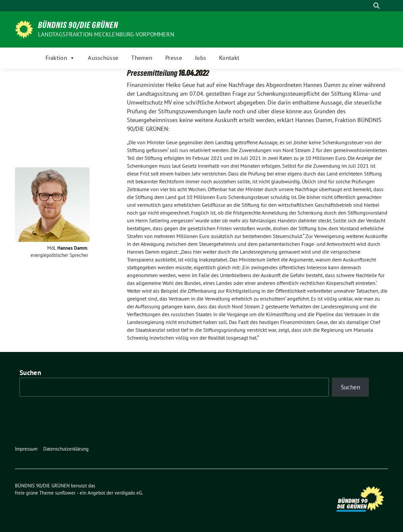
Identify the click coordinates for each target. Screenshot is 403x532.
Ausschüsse (103, 58)
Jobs (201, 58)
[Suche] (367, 6)
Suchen (30, 373)
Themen (142, 58)
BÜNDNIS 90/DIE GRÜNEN (78, 25)
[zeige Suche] (376, 6)
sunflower (65, 493)
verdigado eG (128, 493)
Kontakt (229, 58)
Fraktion (60, 58)
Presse (174, 58)
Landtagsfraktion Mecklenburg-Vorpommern (106, 34)
